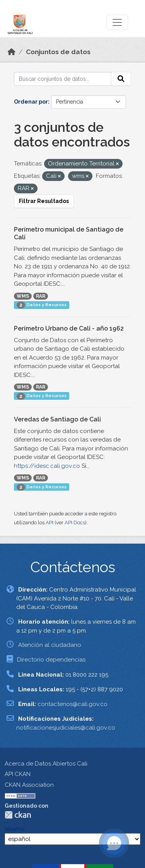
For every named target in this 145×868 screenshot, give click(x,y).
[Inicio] (12, 52)
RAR (41, 296)
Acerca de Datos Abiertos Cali (46, 764)
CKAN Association (29, 785)
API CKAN (18, 774)
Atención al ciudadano (50, 645)
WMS (23, 296)
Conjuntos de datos (58, 52)
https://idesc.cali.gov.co (47, 466)
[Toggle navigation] (117, 22)
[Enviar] (121, 79)
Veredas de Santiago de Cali (57, 419)
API (49, 523)
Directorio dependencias (51, 660)
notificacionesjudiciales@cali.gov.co (66, 728)
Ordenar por (31, 102)
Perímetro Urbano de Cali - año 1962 (69, 328)
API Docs (75, 523)
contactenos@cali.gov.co (72, 704)
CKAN (18, 815)
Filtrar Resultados (44, 201)
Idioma (14, 829)
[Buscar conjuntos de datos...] (63, 79)
